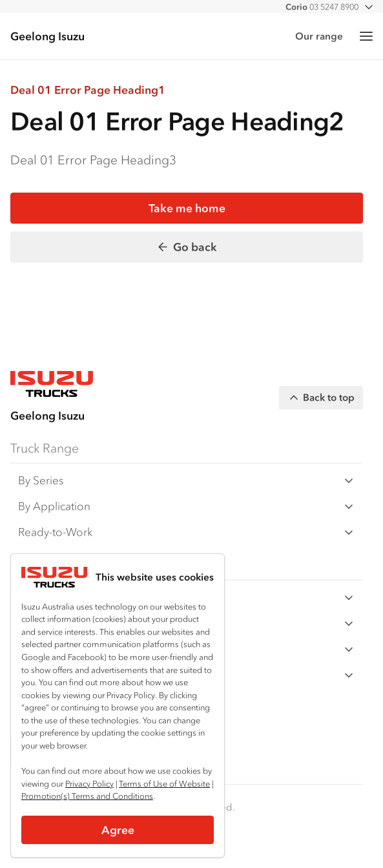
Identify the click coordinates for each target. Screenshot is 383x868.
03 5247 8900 (322, 7)
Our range (319, 36)
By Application (187, 506)
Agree (118, 830)
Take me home (187, 208)
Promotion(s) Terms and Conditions (87, 796)
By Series (187, 481)
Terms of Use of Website (164, 784)
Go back (187, 247)
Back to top (321, 397)
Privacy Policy (89, 784)
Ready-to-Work (187, 532)
